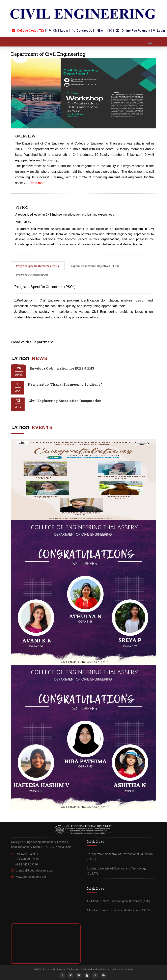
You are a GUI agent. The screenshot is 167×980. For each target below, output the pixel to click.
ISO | (111, 31)
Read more (37, 183)
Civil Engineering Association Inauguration (65, 401)
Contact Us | (83, 31)
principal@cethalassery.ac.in (34, 871)
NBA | (101, 31)
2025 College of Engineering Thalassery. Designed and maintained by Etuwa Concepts (84, 969)
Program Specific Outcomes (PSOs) (38, 266)
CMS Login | (59, 31)
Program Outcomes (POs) (32, 275)
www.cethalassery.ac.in (31, 877)
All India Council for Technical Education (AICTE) (119, 910)
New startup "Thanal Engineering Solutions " (65, 384)
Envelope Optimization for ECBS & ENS (62, 368)
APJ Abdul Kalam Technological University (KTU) (118, 901)
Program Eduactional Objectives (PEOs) (94, 266)
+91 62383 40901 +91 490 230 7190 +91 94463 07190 (25, 859)
